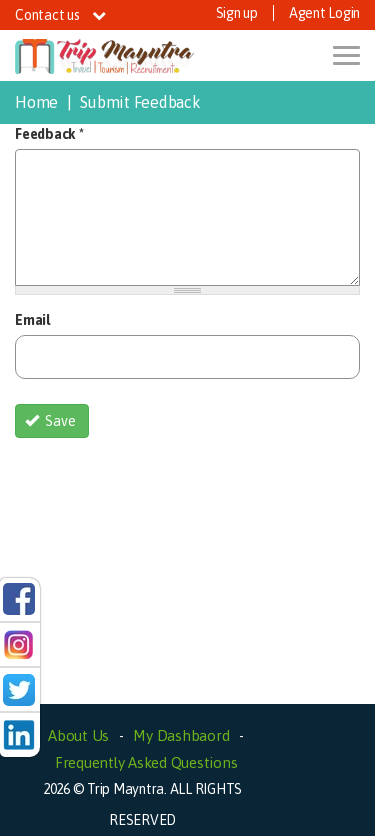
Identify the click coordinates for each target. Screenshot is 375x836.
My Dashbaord (181, 735)
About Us (78, 735)
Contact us (60, 15)
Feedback (49, 134)
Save (51, 421)
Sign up (237, 13)
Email (32, 320)
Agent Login (324, 13)
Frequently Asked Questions (146, 762)
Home (36, 102)
